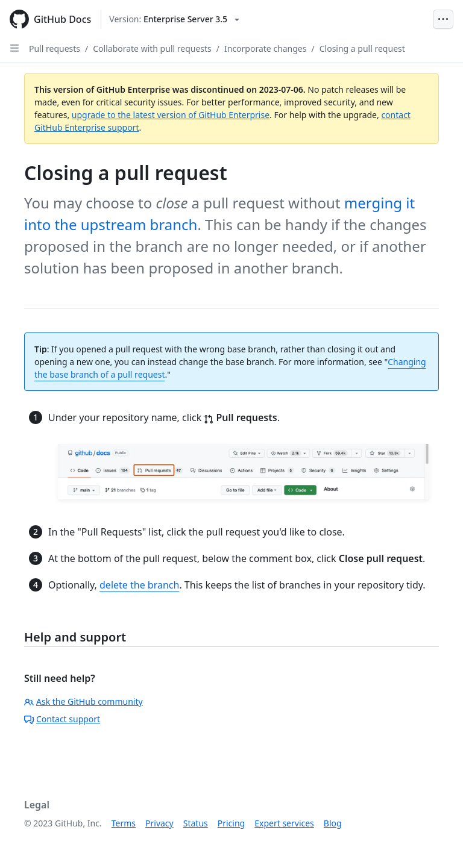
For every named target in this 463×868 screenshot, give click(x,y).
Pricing (231, 823)
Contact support (62, 719)
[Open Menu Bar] (443, 19)
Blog (333, 823)
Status (196, 823)
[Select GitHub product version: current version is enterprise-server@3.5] (174, 19)
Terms (124, 823)
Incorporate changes (266, 48)
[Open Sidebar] (14, 48)
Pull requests (55, 48)
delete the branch (139, 585)
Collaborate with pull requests (152, 48)
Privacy (159, 823)
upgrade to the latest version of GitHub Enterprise (171, 115)
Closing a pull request (362, 48)
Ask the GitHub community (83, 701)
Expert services (284, 823)
